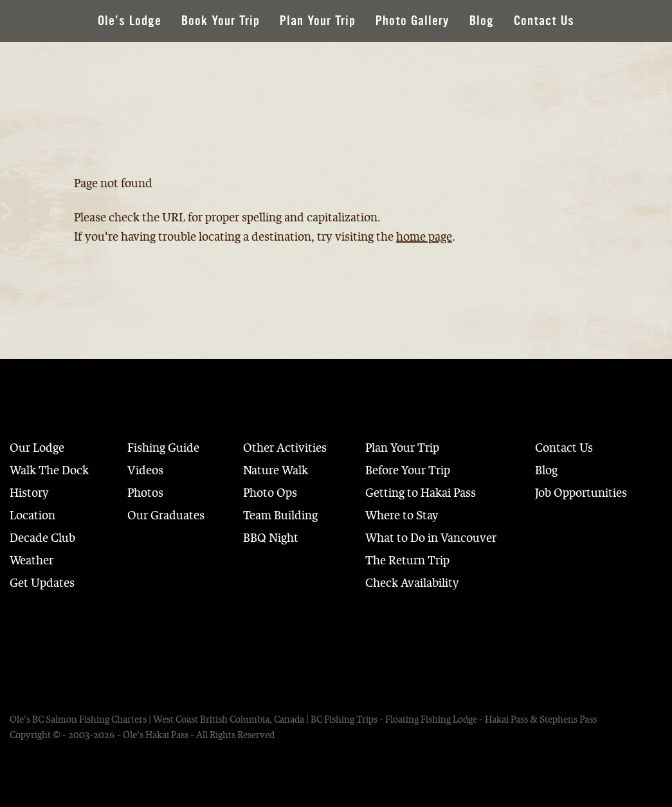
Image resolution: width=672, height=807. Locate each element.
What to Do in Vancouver (431, 538)
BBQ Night (271, 538)
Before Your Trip (408, 470)
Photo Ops (270, 493)
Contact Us (544, 21)
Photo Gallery (413, 21)
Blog (482, 21)
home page (424, 237)
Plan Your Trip (318, 21)
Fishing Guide (163, 448)
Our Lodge (37, 448)
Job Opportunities (581, 493)
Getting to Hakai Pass (421, 493)
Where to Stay (402, 515)
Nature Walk (276, 470)
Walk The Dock (49, 470)
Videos (145, 470)
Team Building (280, 515)
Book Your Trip (221, 21)
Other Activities (285, 448)
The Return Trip (407, 561)
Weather (32, 561)
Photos (145, 493)
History (29, 493)
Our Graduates (166, 515)
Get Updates (42, 583)
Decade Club (42, 538)
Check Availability (412, 583)
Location (32, 515)
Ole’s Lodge (130, 21)
